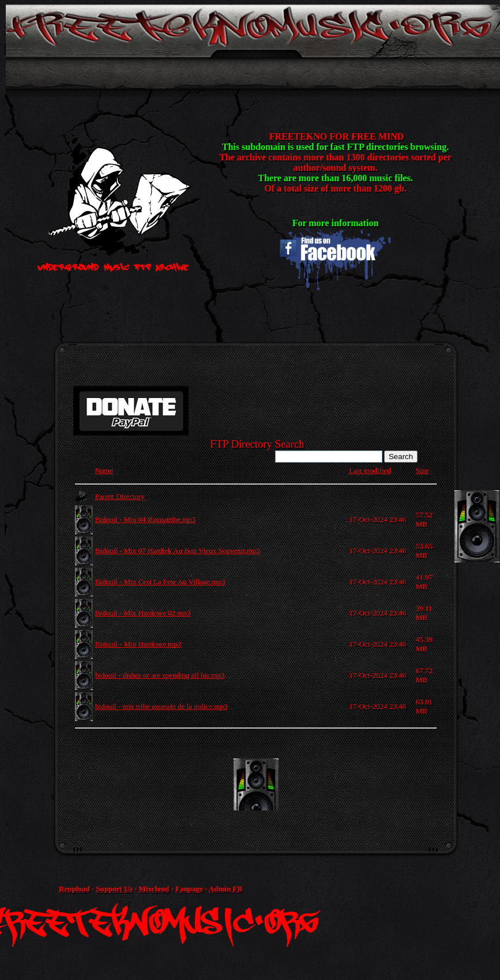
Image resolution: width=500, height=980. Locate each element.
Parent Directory (120, 496)
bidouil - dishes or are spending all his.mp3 (160, 675)
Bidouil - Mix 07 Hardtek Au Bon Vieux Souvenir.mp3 (178, 551)
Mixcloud (154, 889)
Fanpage (189, 889)
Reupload (74, 889)
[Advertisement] (283, 784)
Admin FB (225, 889)
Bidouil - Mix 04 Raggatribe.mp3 (145, 519)
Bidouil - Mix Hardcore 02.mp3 (143, 613)
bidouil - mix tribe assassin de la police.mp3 (161, 706)
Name (104, 470)
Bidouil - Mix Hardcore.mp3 (138, 644)
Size (422, 470)
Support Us (114, 889)
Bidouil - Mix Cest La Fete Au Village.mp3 (160, 582)
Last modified (370, 470)
